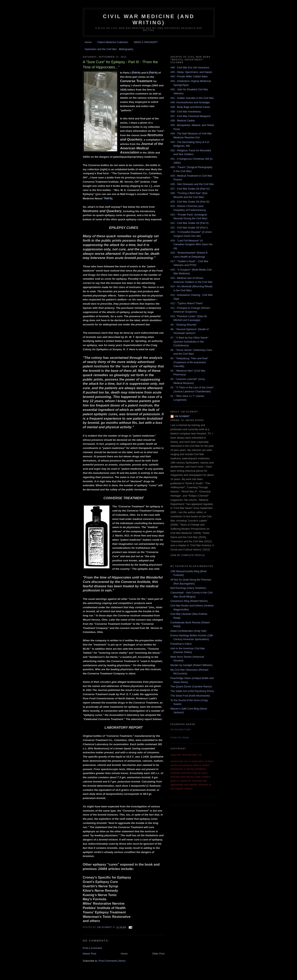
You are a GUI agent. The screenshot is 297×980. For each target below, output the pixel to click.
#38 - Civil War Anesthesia (186, 112)
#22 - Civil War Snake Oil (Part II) (190, 223)
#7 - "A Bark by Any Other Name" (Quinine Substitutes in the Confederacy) (190, 341)
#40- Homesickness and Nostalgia (190, 102)
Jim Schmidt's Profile (181, 729)
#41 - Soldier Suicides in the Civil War (192, 98)
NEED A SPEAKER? (146, 42)
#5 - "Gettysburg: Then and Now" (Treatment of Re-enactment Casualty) (189, 362)
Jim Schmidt (182, 416)
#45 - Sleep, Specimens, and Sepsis (191, 72)
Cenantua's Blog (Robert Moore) (189, 601)
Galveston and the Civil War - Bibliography (109, 49)
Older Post (158, 954)
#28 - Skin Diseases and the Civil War (192, 184)
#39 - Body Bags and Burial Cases (190, 107)
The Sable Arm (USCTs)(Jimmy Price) (192, 691)
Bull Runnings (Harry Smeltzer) (188, 588)
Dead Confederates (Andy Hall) (189, 631)
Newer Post (90, 954)
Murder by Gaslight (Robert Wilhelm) (192, 665)
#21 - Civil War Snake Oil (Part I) (189, 228)
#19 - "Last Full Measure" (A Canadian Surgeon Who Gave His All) (192, 244)
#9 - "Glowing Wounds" (184, 325)
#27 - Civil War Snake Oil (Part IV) (190, 189)
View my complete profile (188, 555)
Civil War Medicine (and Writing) (149, 19)
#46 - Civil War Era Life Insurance (190, 67)
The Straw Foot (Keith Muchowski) (190, 696)
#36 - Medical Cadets (183, 121)
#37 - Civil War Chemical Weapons (191, 116)
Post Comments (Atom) (112, 961)
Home (88, 42)
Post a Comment (93, 948)
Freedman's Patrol (181, 644)
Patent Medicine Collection (113, 42)
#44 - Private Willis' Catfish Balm (189, 76)
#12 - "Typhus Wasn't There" (187, 303)
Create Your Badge (180, 737)
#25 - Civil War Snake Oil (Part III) (190, 202)
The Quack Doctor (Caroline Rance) (191, 686)
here (136, 72)
